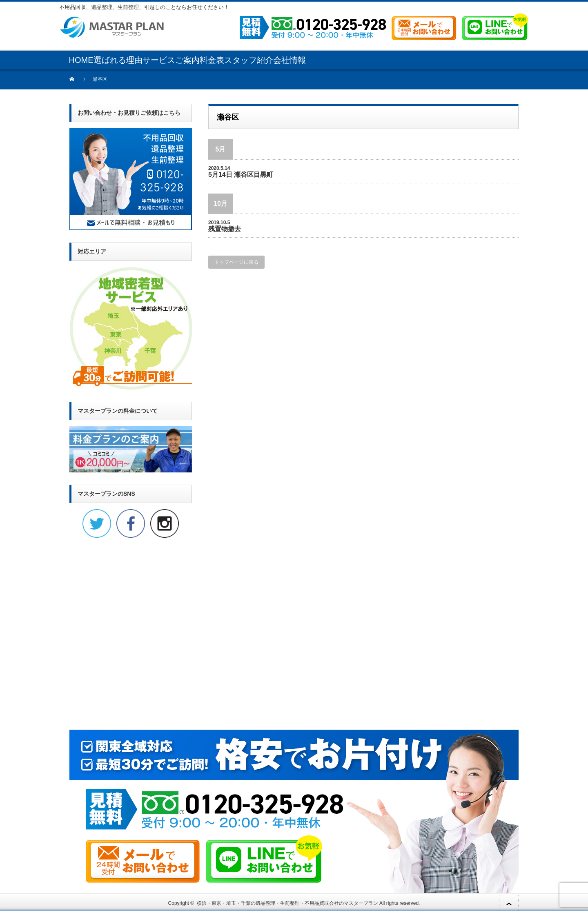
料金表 (212, 60)
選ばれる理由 (118, 60)
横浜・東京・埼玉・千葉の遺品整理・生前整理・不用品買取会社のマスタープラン (287, 903)
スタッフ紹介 (249, 60)
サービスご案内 (171, 60)
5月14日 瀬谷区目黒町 (241, 175)
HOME (81, 60)
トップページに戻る (236, 262)
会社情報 (290, 60)
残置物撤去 (225, 229)
